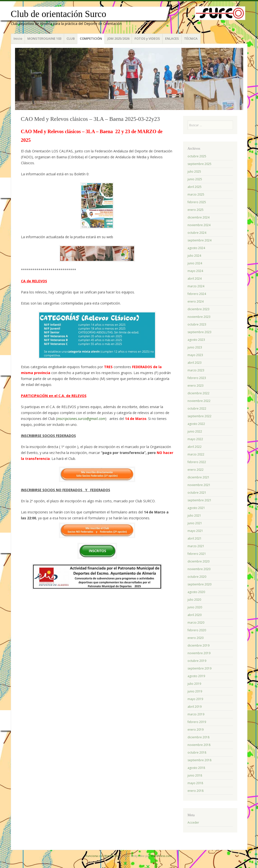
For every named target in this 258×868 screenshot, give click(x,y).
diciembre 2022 (198, 393)
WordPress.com (161, 856)
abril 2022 (195, 447)
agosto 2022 (196, 424)
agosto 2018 (196, 768)
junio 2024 (195, 263)
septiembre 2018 (199, 760)
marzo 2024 (196, 286)
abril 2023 (195, 363)
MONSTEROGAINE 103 (44, 38)
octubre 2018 (197, 752)
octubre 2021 (197, 493)
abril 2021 (195, 538)
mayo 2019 (195, 699)
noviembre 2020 (199, 569)
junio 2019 (195, 691)
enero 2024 (196, 301)
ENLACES (172, 38)
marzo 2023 (196, 370)
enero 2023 (196, 386)
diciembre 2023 (198, 309)
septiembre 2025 (199, 164)
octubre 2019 (197, 661)
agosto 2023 (196, 340)
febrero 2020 (197, 630)
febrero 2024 (197, 294)
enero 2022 (196, 470)
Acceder (193, 823)
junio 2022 (195, 431)
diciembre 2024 (198, 217)
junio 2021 (195, 523)
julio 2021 (194, 515)
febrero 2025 (197, 202)
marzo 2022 (196, 454)
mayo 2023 (195, 355)
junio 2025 (195, 179)
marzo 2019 (196, 714)
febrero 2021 (197, 554)
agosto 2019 (196, 676)
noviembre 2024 (199, 225)
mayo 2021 (195, 531)
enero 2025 (196, 210)
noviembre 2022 (199, 401)
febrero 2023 (197, 378)
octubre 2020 (197, 577)
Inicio (18, 38)
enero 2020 (196, 638)
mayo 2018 (195, 783)
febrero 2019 (197, 722)
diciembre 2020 (198, 561)
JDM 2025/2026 (118, 38)
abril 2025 (195, 187)
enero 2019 (196, 730)
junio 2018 (195, 775)
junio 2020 (195, 607)
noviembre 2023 (199, 317)
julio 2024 (194, 256)
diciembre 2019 (198, 645)
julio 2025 (194, 172)
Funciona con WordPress (102, 856)
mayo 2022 (195, 439)
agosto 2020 (196, 592)
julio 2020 (194, 600)
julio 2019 (194, 684)
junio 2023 (195, 347)
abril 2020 (195, 615)
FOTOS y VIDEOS (147, 38)
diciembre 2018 (198, 737)
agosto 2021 (196, 508)
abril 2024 (195, 279)
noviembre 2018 (199, 745)
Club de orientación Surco (59, 14)
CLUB (71, 38)
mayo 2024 (195, 271)
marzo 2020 (196, 623)
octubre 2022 (197, 408)
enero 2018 (196, 791)
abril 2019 (195, 707)
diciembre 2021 (198, 477)
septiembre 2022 (199, 416)
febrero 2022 (197, 462)
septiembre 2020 (199, 584)
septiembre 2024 (199, 240)
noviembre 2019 (199, 653)
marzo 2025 (196, 194)
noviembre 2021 (199, 485)
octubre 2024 (197, 233)
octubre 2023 (197, 324)
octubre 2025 (197, 156)
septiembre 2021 (199, 500)
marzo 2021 (196, 546)
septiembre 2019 (199, 668)
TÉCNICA (191, 38)
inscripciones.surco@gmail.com (81, 419)
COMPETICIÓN (91, 38)
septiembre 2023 (199, 332)
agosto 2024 (196, 248)
